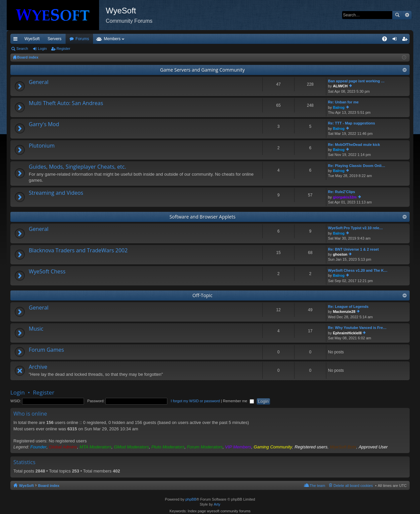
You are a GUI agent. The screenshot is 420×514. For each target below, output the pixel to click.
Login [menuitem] (396, 40)
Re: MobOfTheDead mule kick (354, 145)
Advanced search (407, 15)
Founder (38, 447)
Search (397, 15)
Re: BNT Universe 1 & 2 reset (353, 249)
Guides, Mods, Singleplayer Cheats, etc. (77, 167)
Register (63, 49)
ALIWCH (340, 86)
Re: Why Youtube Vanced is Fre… (357, 328)
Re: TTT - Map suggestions (352, 123)
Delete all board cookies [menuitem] (353, 486)
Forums (119, 39)
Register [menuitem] (406, 40)
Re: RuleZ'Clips (342, 192)
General (39, 82)
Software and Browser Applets (202, 217)
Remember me (238, 401)
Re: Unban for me (343, 102)
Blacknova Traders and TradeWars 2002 (78, 251)
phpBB (191, 499)
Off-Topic (202, 295)
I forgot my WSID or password (195, 401)
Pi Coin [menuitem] (369, 39)
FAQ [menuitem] (387, 40)
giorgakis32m (345, 197)
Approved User (373, 447)
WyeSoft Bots (343, 447)
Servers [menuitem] (54, 39)
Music (36, 329)
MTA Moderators (96, 447)
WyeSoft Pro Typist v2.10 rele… (355, 228)
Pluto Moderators (168, 447)
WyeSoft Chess (47, 272)
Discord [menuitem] (91, 39)
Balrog (339, 107)
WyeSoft (32, 39)
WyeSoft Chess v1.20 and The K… (358, 270)
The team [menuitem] (317, 486)
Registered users (311, 447)
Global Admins (63, 447)
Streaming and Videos (56, 193)
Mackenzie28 (344, 312)
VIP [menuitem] (73, 39)
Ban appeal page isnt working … (356, 81)
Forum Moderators (205, 447)
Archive (38, 367)
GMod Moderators (131, 447)
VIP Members (238, 447)
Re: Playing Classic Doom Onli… (357, 166)
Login (42, 49)
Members (148, 39)
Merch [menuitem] (349, 39)
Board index (49, 486)
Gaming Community (273, 447)
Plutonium (42, 146)
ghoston (340, 254)
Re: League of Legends (348, 307)
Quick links (17, 40)
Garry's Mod (44, 124)
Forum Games (46, 350)
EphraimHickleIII (347, 333)
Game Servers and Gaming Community (202, 70)
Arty (217, 504)
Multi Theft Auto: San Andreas (66, 103)
